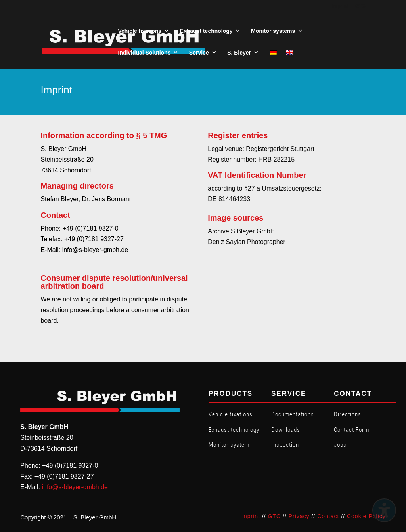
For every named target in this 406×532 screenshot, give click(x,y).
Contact (328, 516)
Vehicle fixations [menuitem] (140, 31)
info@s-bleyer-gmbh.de (75, 487)
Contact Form (351, 430)
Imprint (250, 516)
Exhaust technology (234, 430)
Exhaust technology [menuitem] (206, 31)
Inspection (285, 445)
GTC (275, 516)
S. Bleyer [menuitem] (239, 53)
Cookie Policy (366, 516)
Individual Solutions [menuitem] (144, 53)
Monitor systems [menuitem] (273, 31)
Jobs (340, 445)
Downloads (286, 430)
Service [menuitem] (199, 53)
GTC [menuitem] (360, 6)
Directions (348, 414)
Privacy (299, 516)
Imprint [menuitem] (340, 6)
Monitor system (229, 445)
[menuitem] (273, 53)
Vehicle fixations (231, 414)
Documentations (293, 414)
